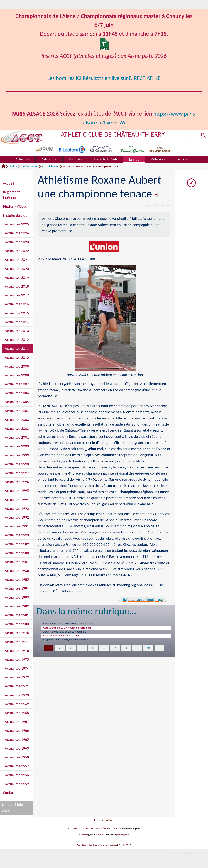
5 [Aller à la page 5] (93, 652)
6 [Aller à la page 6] (104, 652)
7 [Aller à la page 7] (115, 652)
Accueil (9, 183)
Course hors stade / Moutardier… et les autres (74, 624)
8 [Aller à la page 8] (126, 652)
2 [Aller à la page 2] (59, 652)
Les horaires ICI (62, 78)
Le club (13, 166)
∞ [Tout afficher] (160, 652)
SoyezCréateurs (110, 836)
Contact (9, 793)
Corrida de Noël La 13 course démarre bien (72, 629)
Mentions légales (131, 830)
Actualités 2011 (51, 166)
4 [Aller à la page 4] (82, 652)
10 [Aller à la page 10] (149, 652)
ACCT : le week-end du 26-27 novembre (70, 634)
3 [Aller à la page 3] (71, 652)
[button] (203, 136)
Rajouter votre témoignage (141, 600)
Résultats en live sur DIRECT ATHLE (123, 78)
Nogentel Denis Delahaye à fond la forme (71, 644)
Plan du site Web (104, 821)
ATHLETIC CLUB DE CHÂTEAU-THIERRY (116, 134)
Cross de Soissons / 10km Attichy (65, 639)
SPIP (128, 836)
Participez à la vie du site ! (185, 855)
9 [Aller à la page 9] (137, 652)
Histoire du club (29, 166)
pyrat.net (91, 836)
